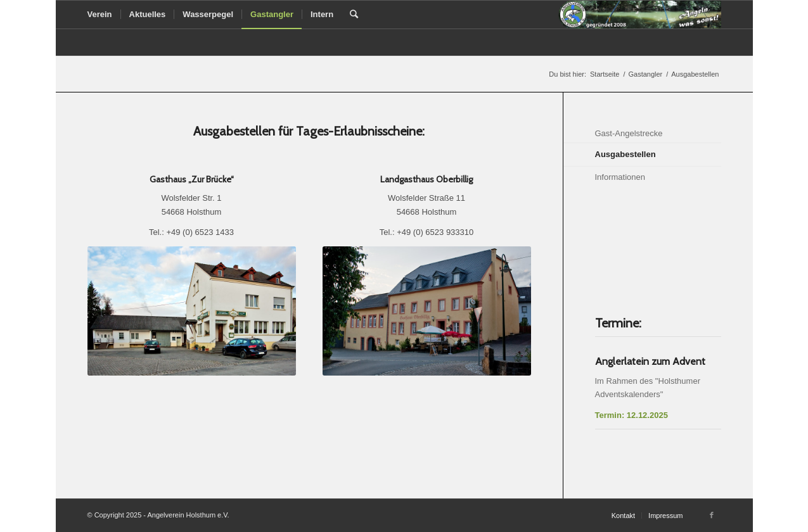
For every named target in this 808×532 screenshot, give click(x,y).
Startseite (605, 74)
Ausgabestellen (625, 154)
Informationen (620, 177)
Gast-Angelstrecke (629, 133)
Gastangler (645, 74)
